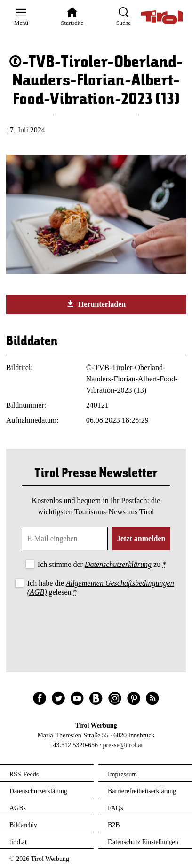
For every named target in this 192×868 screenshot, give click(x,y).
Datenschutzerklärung (118, 564)
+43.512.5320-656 (74, 745)
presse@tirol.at (123, 745)
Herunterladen (96, 304)
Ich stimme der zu (102, 564)
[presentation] (96, 624)
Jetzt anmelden (141, 539)
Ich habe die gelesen (101, 588)
